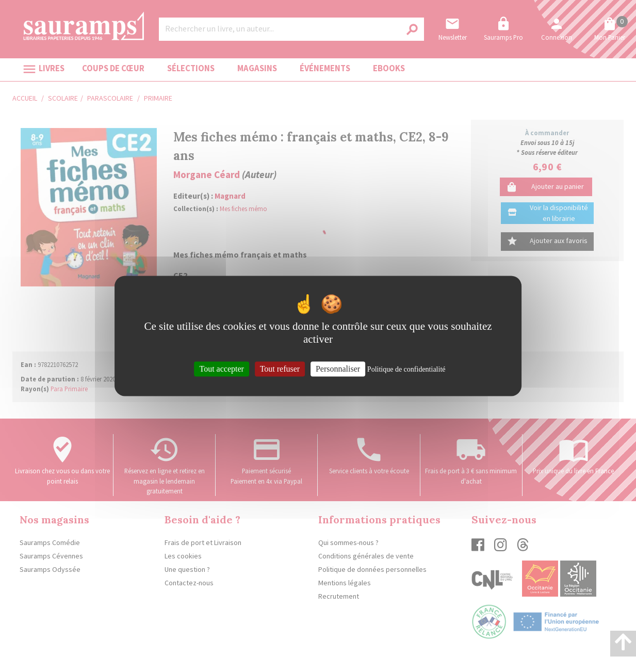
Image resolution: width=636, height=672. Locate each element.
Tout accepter (221, 369)
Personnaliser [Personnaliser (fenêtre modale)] (338, 369)
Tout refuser (280, 369)
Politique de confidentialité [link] (406, 369)
